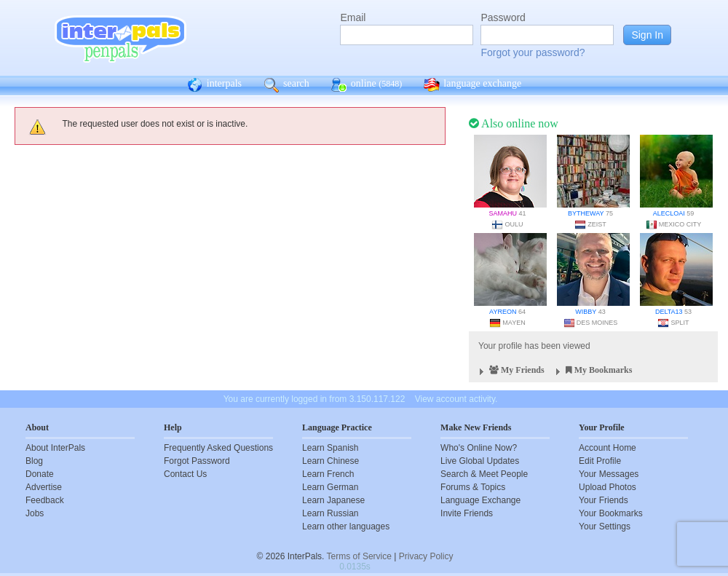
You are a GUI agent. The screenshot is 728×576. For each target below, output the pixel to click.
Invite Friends (467, 513)
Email (353, 17)
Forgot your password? (533, 52)
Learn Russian (330, 513)
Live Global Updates (480, 461)
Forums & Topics (473, 487)
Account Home (608, 448)
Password (503, 17)
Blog (34, 461)
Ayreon (503, 312)
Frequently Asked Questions (218, 448)
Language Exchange (480, 500)
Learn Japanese (333, 500)
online (367, 85)
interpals (214, 85)
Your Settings (605, 526)
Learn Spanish (330, 448)
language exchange (472, 85)
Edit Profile (600, 461)
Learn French (328, 474)
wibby (586, 312)
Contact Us (185, 474)
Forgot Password (197, 461)
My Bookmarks (592, 372)
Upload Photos (608, 487)
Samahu (503, 213)
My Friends (510, 372)
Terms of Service (359, 556)
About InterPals (55, 448)
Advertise (44, 487)
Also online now (514, 123)
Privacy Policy (426, 556)
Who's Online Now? (479, 448)
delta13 (669, 312)
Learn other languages (346, 526)
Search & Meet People (484, 474)
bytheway (586, 213)
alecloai (669, 213)
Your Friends (604, 500)
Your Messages (609, 474)
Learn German (330, 487)
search (286, 85)
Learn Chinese (331, 461)
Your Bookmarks (611, 513)
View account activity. (456, 399)
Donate (40, 474)
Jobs (35, 513)
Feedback (45, 500)
